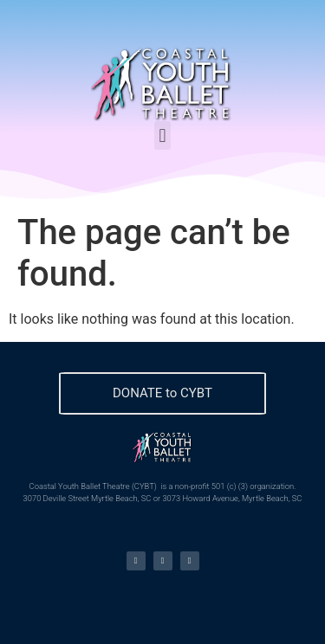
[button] (162, 135)
